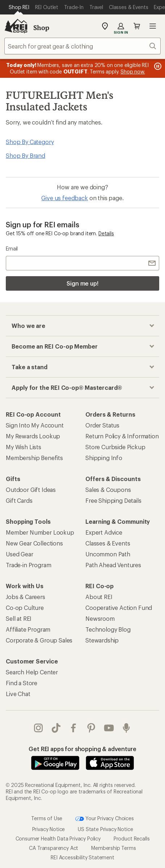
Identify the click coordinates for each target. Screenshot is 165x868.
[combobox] (82, 46)
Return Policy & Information (122, 436)
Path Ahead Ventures (113, 565)
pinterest (91, 728)
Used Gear (20, 554)
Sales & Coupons (108, 490)
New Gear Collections (34, 543)
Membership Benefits (34, 458)
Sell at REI (19, 618)
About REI (99, 597)
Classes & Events (108, 543)
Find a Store (22, 683)
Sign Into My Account (35, 425)
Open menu (153, 26)
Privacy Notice (49, 829)
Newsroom (100, 618)
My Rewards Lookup (33, 436)
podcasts (126, 728)
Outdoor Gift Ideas (31, 490)
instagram (38, 728)
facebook (73, 728)
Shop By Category (30, 142)
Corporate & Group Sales (39, 640)
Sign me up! (82, 283)
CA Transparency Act (54, 848)
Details (106, 233)
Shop (41, 28)
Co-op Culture (25, 608)
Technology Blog (108, 629)
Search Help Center (32, 672)
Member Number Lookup (40, 532)
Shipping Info (104, 458)
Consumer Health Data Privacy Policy (58, 838)
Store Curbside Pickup (115, 447)
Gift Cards (19, 500)
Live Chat (18, 694)
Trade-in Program (28, 565)
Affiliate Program (28, 629)
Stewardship (102, 640)
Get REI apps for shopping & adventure (82, 749)
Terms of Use (47, 818)
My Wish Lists (24, 447)
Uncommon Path (108, 554)
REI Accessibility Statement (82, 857)
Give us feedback (64, 198)
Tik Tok (56, 728)
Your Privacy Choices (105, 819)
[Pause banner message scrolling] (157, 66)
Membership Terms (113, 848)
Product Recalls (132, 838)
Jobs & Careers (26, 597)
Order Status (102, 425)
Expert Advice (104, 532)
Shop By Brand (26, 155)
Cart (137, 26)
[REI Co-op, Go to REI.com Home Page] (16, 26)
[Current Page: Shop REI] (19, 7)
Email (12, 248)
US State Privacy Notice (105, 829)
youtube (109, 728)
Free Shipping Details (113, 500)
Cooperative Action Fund (119, 608)
